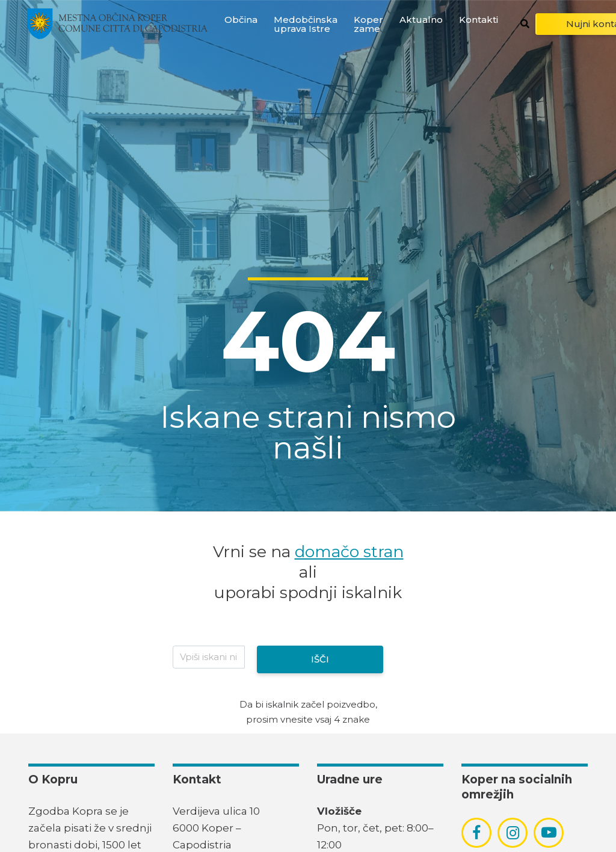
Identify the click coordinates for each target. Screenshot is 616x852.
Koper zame (368, 24)
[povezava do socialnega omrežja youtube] (549, 832)
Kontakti (479, 20)
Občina (241, 20)
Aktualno (421, 20)
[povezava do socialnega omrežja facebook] (476, 833)
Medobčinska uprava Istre (306, 24)
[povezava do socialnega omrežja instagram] (513, 833)
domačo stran (349, 551)
